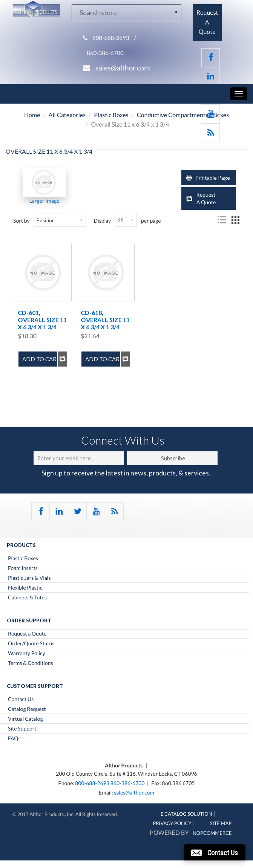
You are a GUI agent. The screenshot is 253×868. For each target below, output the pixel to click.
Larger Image (44, 201)
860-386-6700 (128, 783)
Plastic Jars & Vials (29, 578)
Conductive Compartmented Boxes (183, 115)
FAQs (14, 738)
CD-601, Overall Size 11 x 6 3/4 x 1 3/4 (42, 320)
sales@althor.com (123, 68)
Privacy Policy (172, 823)
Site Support (22, 729)
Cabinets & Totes (27, 598)
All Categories (67, 115)
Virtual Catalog (25, 719)
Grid (235, 220)
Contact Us (21, 699)
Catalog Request (27, 709)
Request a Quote (27, 634)
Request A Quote (206, 198)
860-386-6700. (106, 53)
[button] (215, 852)
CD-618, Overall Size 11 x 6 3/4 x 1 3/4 (105, 320)
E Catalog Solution (186, 814)
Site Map (221, 823)
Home (32, 115)
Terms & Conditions (31, 663)
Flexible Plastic (25, 588)
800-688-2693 (111, 38)
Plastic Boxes (111, 115)
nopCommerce (212, 833)
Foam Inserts (23, 568)
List (222, 220)
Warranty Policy (27, 653)
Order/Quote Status (31, 643)
